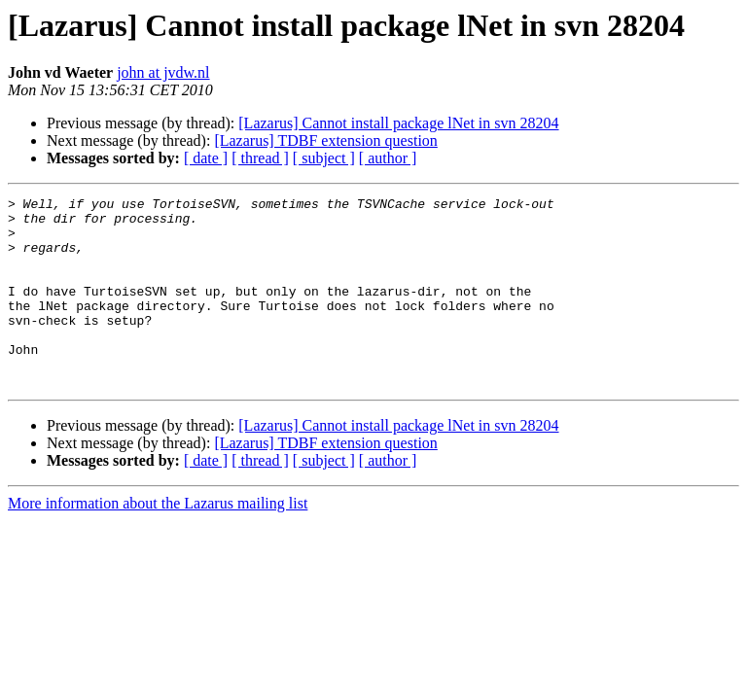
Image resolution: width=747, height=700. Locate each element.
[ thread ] (260, 158)
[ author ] (388, 158)
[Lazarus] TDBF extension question (325, 140)
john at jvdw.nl (163, 72)
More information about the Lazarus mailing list (158, 541)
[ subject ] (324, 158)
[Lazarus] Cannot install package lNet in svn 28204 (398, 123)
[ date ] (206, 158)
